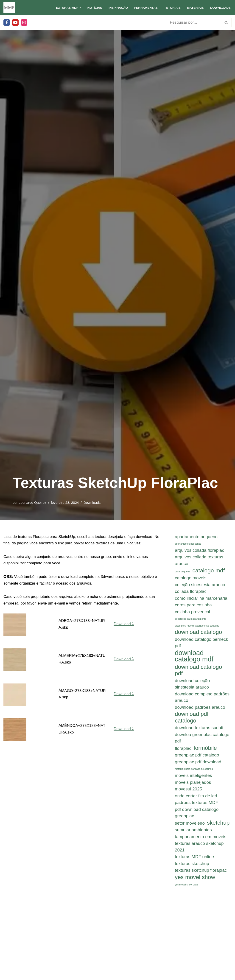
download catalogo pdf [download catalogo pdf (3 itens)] (199, 672)
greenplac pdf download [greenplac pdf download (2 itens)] (198, 765)
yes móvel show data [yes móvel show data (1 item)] (186, 889)
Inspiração (117, 8)
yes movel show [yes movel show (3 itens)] (195, 881)
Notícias (93, 8)
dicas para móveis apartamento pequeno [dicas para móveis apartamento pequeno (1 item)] (197, 627)
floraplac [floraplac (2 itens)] (183, 751)
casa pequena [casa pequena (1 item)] (183, 572)
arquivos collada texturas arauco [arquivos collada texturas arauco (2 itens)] (199, 561)
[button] (79, 7)
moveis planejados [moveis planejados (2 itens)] (193, 785)
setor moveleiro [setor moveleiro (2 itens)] (190, 827)
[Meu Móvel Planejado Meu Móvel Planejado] (9, 8)
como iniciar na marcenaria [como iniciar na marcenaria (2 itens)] (201, 599)
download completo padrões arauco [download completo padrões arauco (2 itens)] (202, 699)
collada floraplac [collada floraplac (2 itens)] (191, 592)
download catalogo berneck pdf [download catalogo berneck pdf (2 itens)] (201, 644)
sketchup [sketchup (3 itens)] (218, 826)
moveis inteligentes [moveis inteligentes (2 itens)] (193, 778)
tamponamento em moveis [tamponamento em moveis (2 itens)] (201, 840)
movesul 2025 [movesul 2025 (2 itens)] (189, 792)
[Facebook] (7, 22)
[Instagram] (24, 22)
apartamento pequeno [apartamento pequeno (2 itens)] (196, 537)
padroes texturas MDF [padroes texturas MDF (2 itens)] (196, 806)
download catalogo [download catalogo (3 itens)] (199, 633)
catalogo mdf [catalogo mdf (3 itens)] (209, 571)
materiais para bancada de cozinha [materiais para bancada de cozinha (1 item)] (194, 772)
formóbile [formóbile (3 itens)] (205, 751)
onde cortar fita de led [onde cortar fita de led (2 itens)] (196, 799)
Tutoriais (172, 8)
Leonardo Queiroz (33, 503)
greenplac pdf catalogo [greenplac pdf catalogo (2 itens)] (197, 758)
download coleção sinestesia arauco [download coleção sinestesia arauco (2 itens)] (192, 686)
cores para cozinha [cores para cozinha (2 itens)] (193, 606)
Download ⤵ (124, 625)
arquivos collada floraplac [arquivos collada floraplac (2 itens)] (200, 550)
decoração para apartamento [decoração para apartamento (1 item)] (191, 620)
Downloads (220, 8)
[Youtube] (15, 22)
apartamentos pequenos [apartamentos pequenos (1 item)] (188, 544)
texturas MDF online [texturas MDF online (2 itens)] (194, 861)
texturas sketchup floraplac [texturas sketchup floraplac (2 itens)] (201, 875)
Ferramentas (145, 8)
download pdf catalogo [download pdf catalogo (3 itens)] (192, 720)
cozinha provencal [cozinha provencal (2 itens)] (193, 613)
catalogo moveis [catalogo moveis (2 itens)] (191, 578)
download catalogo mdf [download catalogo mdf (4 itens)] (194, 658)
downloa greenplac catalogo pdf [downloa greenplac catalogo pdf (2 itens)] (202, 740)
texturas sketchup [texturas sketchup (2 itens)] (192, 868)
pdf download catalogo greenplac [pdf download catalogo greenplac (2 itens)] (197, 816)
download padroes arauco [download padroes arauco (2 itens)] (200, 709)
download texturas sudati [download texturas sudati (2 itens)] (199, 730)
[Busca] (194, 22)
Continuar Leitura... (204, 949)
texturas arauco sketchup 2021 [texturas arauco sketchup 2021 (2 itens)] (199, 851)
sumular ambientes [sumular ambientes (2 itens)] (193, 833)
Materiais (195, 8)
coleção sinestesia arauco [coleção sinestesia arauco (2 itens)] (200, 585)
